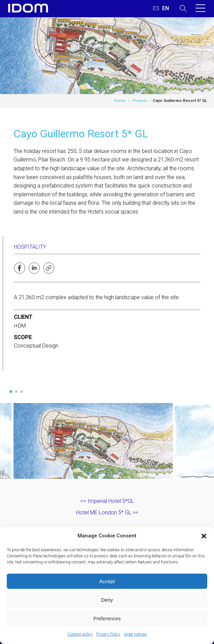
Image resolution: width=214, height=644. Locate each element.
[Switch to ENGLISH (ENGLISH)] (166, 8)
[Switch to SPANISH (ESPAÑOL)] (156, 8)
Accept (107, 581)
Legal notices (135, 634)
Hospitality (30, 247)
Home (120, 101)
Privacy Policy (108, 634)
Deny (107, 600)
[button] (204, 536)
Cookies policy (80, 634)
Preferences (107, 618)
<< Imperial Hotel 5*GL (107, 501)
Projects (140, 101)
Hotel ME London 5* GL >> (107, 513)
